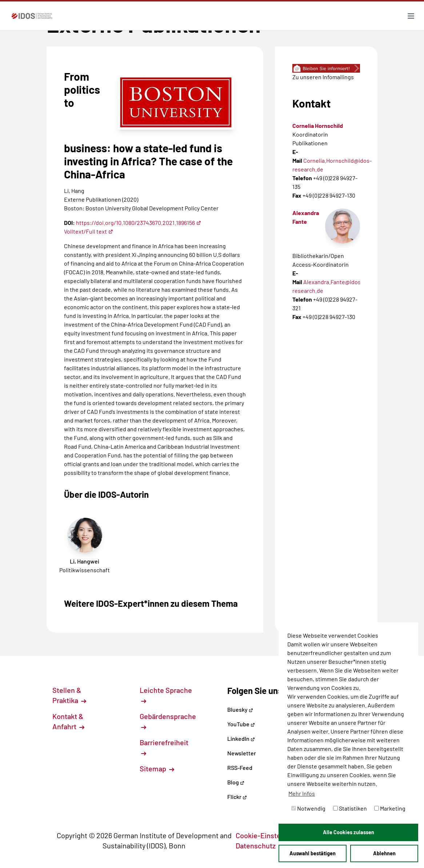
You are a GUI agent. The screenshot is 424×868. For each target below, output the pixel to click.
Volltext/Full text (89, 231)
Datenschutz (260, 845)
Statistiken (350, 808)
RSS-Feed (240, 768)
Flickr (237, 797)
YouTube (241, 724)
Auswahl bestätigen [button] (313, 853)
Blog (236, 782)
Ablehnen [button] (384, 853)
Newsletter (242, 753)
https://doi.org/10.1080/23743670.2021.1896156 (139, 223)
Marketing (390, 808)
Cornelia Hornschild (318, 126)
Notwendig (308, 808)
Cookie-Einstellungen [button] (274, 835)
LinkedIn (241, 738)
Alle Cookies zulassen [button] (349, 832)
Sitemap (157, 768)
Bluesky (240, 709)
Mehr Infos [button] (302, 793)
